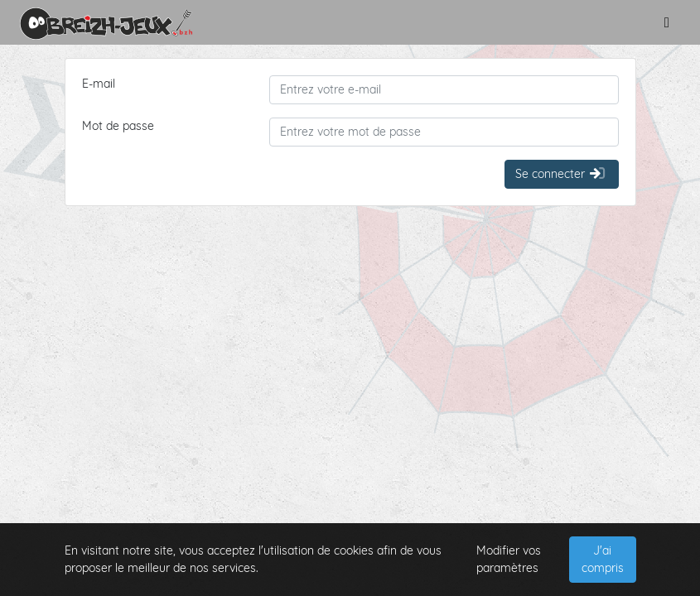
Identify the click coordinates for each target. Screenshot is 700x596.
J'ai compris (603, 559)
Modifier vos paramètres (509, 559)
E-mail (99, 84)
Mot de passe (118, 126)
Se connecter (561, 174)
